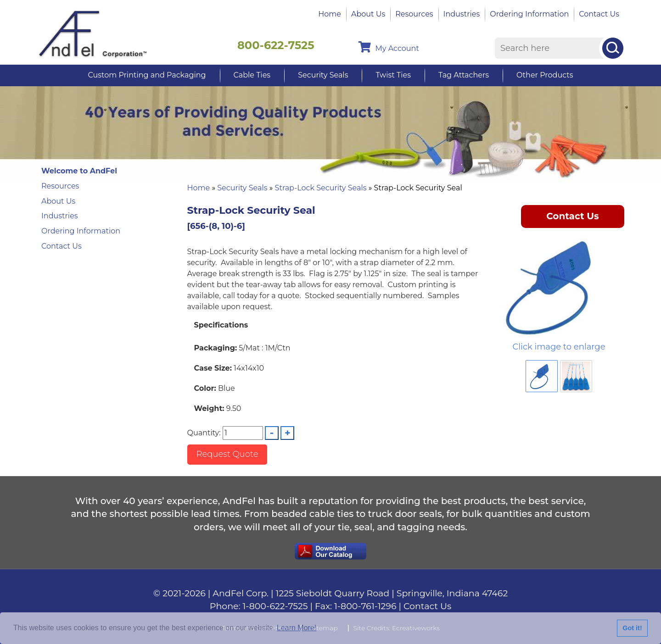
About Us (368, 14)
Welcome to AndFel (79, 171)
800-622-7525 (276, 45)
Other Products (545, 75)
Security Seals (323, 75)
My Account (389, 47)
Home (330, 14)
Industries (462, 14)
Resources (414, 14)
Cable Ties (252, 75)
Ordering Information (529, 14)
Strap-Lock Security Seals (321, 188)
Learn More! (297, 628)
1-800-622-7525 (275, 606)
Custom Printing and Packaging (147, 75)
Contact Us (599, 14)
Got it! (632, 628)
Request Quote (227, 454)
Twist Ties (393, 75)
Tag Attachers (464, 75)
